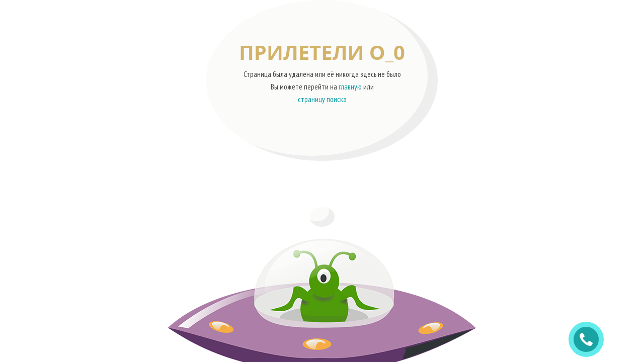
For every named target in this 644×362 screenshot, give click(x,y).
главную (350, 87)
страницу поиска (322, 99)
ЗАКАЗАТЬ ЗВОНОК (590, 339)
